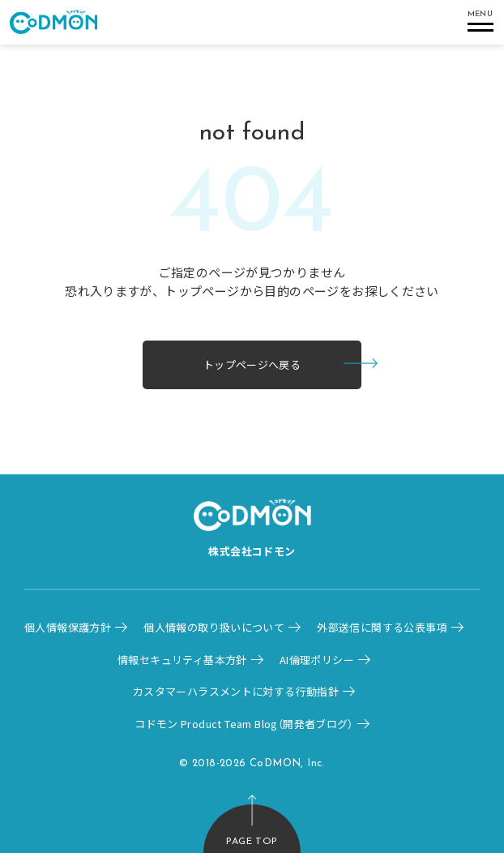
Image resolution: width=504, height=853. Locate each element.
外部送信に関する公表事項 (382, 627)
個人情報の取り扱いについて (214, 627)
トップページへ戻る (252, 364)
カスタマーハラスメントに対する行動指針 (236, 691)
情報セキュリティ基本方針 (182, 660)
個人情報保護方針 (68, 627)
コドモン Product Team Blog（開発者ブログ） (244, 724)
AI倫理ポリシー (317, 660)
